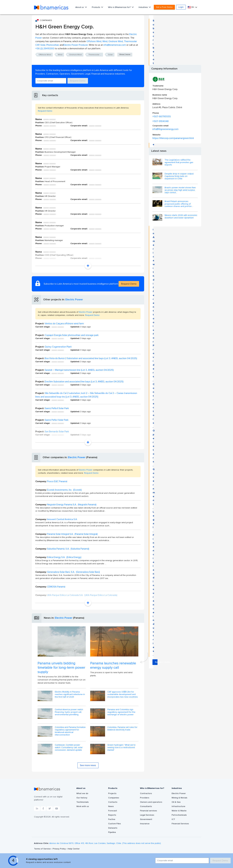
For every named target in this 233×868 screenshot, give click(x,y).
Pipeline (112, 832)
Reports (112, 815)
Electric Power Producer (76, 45)
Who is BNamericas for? (120, 7)
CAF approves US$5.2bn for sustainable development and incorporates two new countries (123, 694)
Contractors (146, 793)
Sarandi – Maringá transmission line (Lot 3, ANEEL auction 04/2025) (79, 370)
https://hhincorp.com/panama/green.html (173, 138)
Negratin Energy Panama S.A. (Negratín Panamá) (72, 505)
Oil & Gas (176, 802)
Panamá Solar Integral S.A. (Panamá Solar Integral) (72, 534)
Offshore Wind (94, 41)
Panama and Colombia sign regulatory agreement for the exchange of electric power (121, 712)
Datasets (113, 828)
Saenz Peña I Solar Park (57, 420)
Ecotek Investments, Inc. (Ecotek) (64, 490)
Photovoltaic (53, 45)
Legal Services (147, 815)
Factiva (112, 819)
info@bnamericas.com (115, 45)
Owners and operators (151, 802)
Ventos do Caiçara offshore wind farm (64, 324)
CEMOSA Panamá (56, 587)
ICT (173, 819)
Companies (114, 798)
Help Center (74, 849)
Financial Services (180, 824)
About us (80, 7)
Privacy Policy (59, 849)
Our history (82, 798)
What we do (82, 793)
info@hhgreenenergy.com (165, 129)
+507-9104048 (160, 121)
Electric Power (74, 300)
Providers (145, 798)
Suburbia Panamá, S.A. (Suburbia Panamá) (68, 549)
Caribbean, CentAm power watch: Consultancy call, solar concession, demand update (69, 748)
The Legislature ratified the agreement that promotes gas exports (179, 162)
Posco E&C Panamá (57, 481)
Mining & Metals (179, 798)
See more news (88, 765)
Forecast (113, 811)
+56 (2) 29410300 (45, 48)
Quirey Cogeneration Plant (58, 347)
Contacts (113, 802)
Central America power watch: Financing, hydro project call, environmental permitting (69, 712)
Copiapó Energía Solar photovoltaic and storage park (72, 335)
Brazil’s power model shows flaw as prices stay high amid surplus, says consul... (180, 190)
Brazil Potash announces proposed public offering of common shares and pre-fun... (179, 204)
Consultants (146, 806)
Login (181, 7)
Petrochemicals (179, 815)
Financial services (148, 811)
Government (146, 819)
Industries (144, 7)
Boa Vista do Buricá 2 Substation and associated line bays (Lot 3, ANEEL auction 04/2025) (91, 358)
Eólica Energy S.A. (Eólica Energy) (64, 557)
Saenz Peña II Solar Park (57, 408)
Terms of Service (43, 849)
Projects (112, 793)
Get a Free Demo (164, 7)
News (111, 806)
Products (96, 7)
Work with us (83, 806)
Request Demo (78, 81)
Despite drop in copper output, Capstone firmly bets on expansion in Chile (179, 176)
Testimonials (82, 802)
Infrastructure (178, 806)
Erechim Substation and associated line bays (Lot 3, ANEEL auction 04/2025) (84, 382)
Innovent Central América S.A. (62, 519)
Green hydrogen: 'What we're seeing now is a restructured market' (121, 748)
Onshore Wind (116, 41)
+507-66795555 (162, 116)
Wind (105, 41)
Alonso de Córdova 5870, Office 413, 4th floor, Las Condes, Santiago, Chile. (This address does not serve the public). (105, 843)
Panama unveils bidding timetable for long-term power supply (61, 668)
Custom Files (114, 824)
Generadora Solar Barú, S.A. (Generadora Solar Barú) (73, 572)
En (191, 7)
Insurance (145, 824)
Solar (43, 45)
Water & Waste (179, 811)
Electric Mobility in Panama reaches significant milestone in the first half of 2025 (70, 694)
